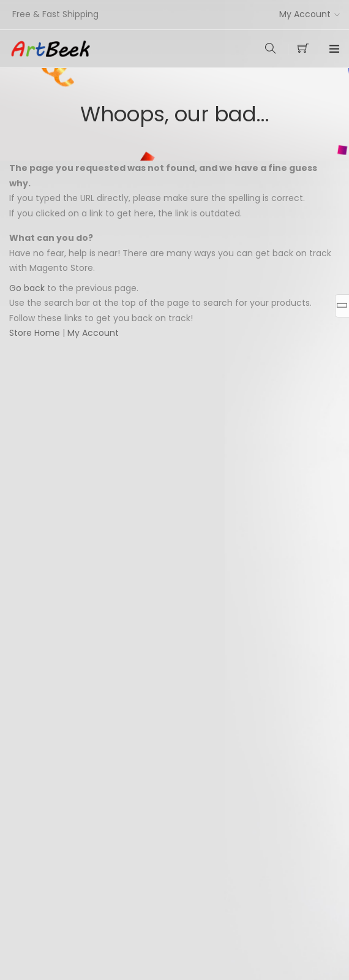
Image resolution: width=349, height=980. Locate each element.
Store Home (35, 333)
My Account (305, 14)
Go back (27, 288)
